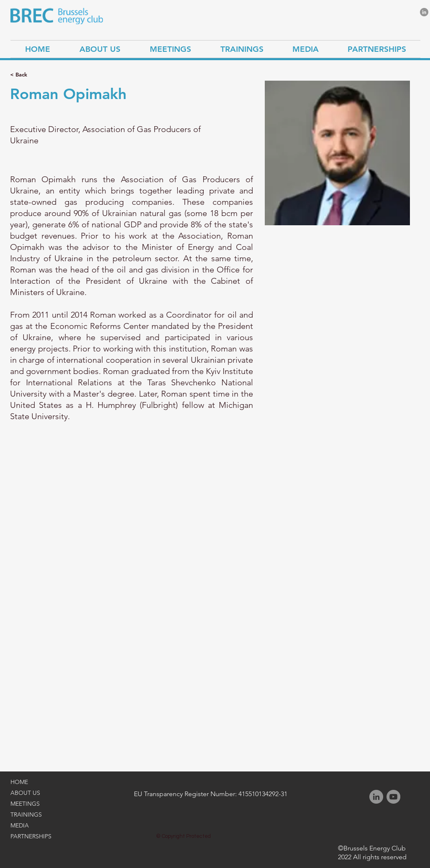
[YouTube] (393, 797)
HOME (19, 782)
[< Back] (27, 75)
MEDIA (20, 825)
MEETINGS (25, 804)
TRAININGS (26, 815)
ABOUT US (25, 793)
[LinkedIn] (424, 12)
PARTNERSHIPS (31, 836)
